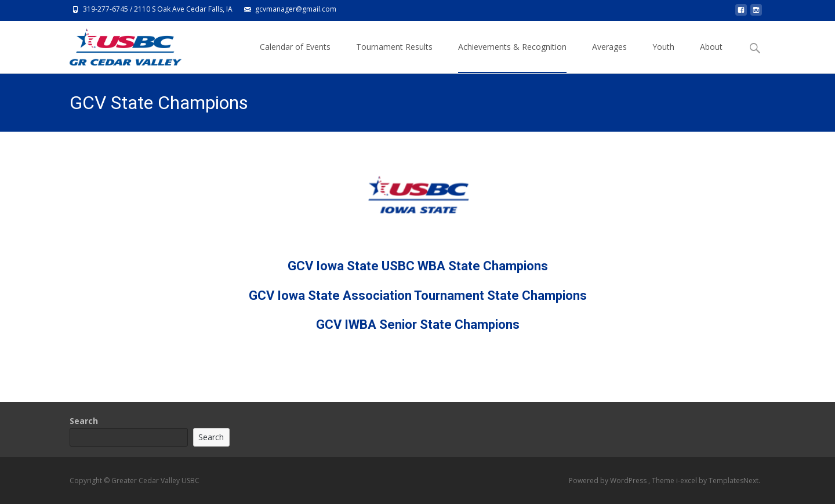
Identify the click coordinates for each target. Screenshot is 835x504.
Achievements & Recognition (512, 57)
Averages (609, 57)
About (711, 57)
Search (84, 421)
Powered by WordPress (609, 481)
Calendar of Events (295, 57)
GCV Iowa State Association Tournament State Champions (418, 295)
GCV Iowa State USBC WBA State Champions (418, 266)
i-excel (687, 481)
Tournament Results (394, 57)
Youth (663, 57)
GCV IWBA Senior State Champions (418, 324)
